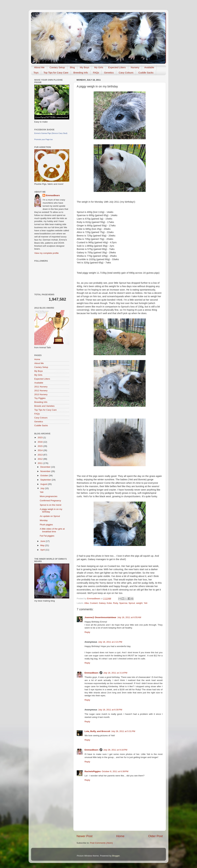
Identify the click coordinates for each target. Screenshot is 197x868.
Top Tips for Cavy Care (56, 73)
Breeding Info (81, 73)
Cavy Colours (126, 73)
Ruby (115, 603)
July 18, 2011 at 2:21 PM (110, 642)
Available (149, 67)
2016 (40, 442)
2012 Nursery (41, 391)
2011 (40, 463)
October (45, 476)
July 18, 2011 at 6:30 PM (110, 710)
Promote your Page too (43, 139)
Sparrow (123, 603)
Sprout (132, 603)
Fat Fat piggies (47, 536)
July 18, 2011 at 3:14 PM (115, 673)
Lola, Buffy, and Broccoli (97, 731)
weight (139, 603)
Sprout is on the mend (51, 505)
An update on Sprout (50, 516)
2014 (40, 450)
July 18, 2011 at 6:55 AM (129, 617)
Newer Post (85, 836)
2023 (40, 437)
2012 (40, 459)
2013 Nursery (41, 394)
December (46, 467)
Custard (94, 603)
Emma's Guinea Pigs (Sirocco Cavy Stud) (51, 133)
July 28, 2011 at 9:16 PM (115, 750)
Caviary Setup (57, 67)
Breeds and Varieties (44, 406)
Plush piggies (46, 525)
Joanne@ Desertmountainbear (100, 617)
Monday (44, 520)
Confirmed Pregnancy (50, 501)
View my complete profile (46, 253)
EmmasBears (92, 673)
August (44, 484)
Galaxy (102, 603)
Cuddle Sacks (146, 73)
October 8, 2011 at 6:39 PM (115, 771)
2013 (40, 455)
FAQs (96, 73)
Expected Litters (117, 67)
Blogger (116, 856)
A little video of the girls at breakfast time (52, 530)
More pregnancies (49, 496)
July (43, 488)
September (46, 480)
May (43, 545)
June (43, 541)
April (43, 550)
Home (120, 836)
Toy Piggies (40, 398)
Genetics (109, 73)
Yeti (145, 603)
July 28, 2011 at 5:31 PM (123, 731)
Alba (87, 603)
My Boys (85, 67)
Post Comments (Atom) (101, 843)
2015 (40, 446)
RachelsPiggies (93, 771)
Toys (36, 73)
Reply (87, 632)
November (46, 471)
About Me (39, 67)
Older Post (155, 836)
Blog (72, 67)
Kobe (109, 603)
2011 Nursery (41, 387)
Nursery (135, 67)
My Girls (99, 67)
